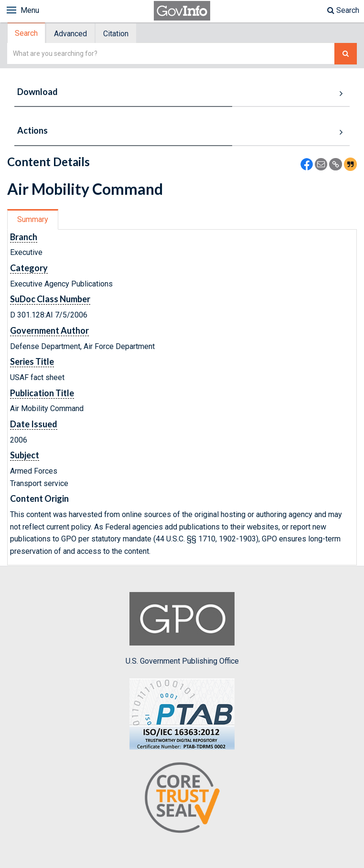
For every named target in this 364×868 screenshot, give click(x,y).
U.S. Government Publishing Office (182, 629)
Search (343, 10)
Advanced (70, 34)
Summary (33, 219)
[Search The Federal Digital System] (346, 54)
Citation (116, 34)
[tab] (27, 33)
